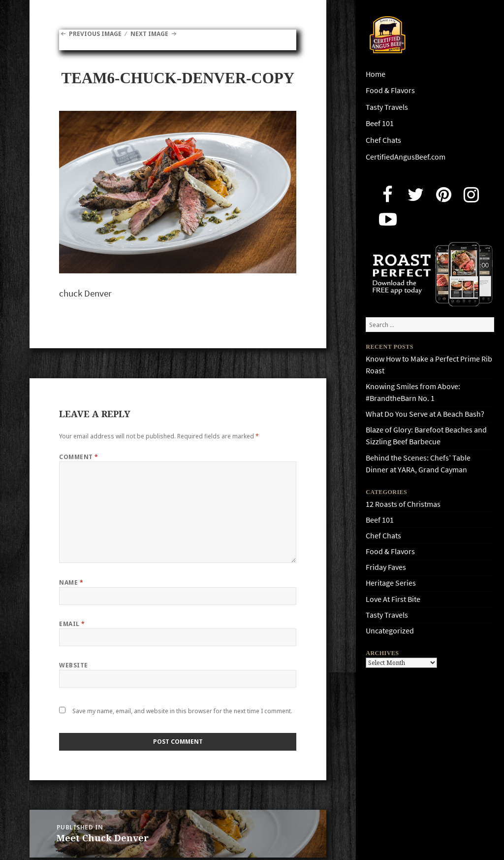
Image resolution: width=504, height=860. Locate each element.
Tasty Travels (387, 107)
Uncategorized (390, 631)
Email (72, 624)
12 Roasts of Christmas (403, 504)
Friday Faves (386, 567)
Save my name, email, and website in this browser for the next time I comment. (182, 711)
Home (376, 74)
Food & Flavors (390, 90)
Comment (79, 457)
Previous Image (95, 34)
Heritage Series (391, 583)
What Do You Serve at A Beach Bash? (425, 414)
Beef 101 (380, 123)
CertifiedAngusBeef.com (406, 157)
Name (71, 582)
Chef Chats (383, 140)
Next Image (149, 34)
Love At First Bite (393, 599)
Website (73, 665)
